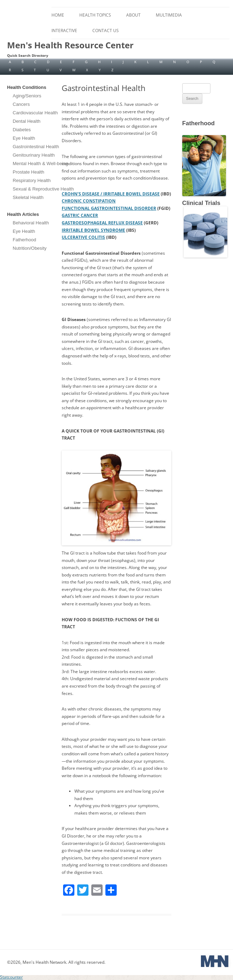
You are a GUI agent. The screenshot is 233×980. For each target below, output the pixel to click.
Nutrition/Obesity (30, 248)
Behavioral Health (31, 223)
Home (58, 15)
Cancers (21, 104)
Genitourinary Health (34, 155)
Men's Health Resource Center (70, 45)
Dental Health (27, 121)
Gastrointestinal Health (36, 147)
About (133, 15)
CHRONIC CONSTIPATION (89, 201)
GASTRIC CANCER (80, 215)
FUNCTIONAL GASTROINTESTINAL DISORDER (109, 208)
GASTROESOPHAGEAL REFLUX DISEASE (102, 223)
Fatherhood (24, 240)
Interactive (64, 31)
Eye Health (24, 138)
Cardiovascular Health (35, 113)
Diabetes (22, 130)
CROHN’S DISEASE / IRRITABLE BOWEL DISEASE (111, 194)
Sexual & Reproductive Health (43, 189)
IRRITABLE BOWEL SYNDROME (93, 230)
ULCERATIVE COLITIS (83, 237)
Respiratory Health (32, 180)
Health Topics (95, 15)
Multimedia (169, 15)
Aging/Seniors (27, 96)
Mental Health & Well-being (40, 164)
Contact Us (106, 31)
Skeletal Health (28, 197)
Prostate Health (29, 172)
